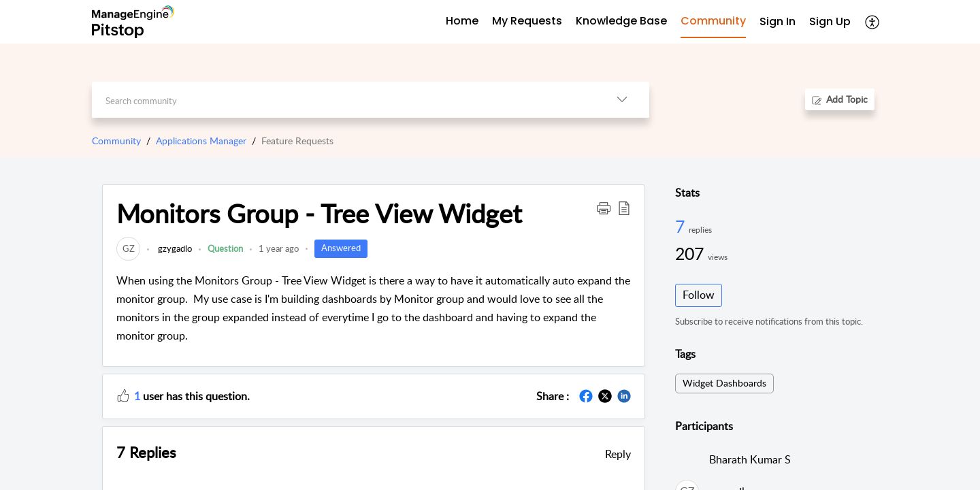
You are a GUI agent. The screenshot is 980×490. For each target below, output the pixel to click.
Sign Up (830, 21)
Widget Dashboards (724, 383)
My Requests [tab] (527, 21)
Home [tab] (462, 21)
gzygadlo (174, 248)
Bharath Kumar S (750, 459)
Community (116, 141)
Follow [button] (699, 295)
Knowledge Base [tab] (621, 21)
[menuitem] (778, 22)
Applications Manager (201, 141)
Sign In (778, 21)
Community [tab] (713, 21)
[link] (128, 248)
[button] (873, 22)
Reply (618, 454)
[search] (343, 100)
